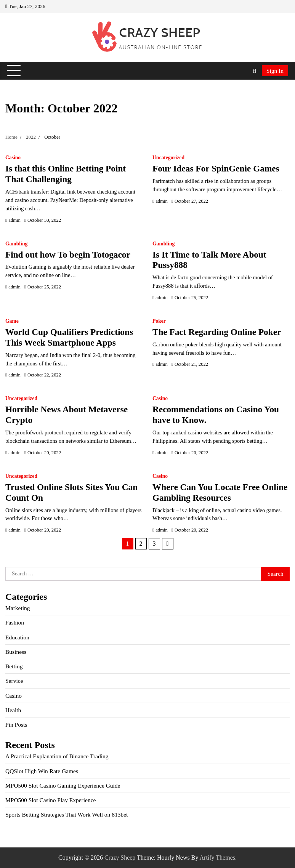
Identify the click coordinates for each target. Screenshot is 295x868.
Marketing (18, 608)
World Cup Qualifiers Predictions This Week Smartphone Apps (69, 337)
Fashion (15, 622)
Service (14, 681)
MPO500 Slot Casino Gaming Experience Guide (63, 786)
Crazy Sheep (120, 858)
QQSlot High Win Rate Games (42, 771)
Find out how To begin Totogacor (68, 255)
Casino (13, 158)
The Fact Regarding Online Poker (217, 332)
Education (17, 637)
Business (16, 652)
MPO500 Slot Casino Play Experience (51, 800)
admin (14, 220)
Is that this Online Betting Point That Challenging (66, 174)
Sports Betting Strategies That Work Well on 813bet (67, 814)
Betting (14, 666)
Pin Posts (16, 725)
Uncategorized (168, 158)
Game (12, 321)
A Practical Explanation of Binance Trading (57, 756)
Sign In (275, 71)
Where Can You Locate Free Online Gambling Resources (220, 492)
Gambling (16, 244)
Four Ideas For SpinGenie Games (216, 168)
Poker (159, 321)
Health (13, 710)
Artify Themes (217, 858)
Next (168, 544)
